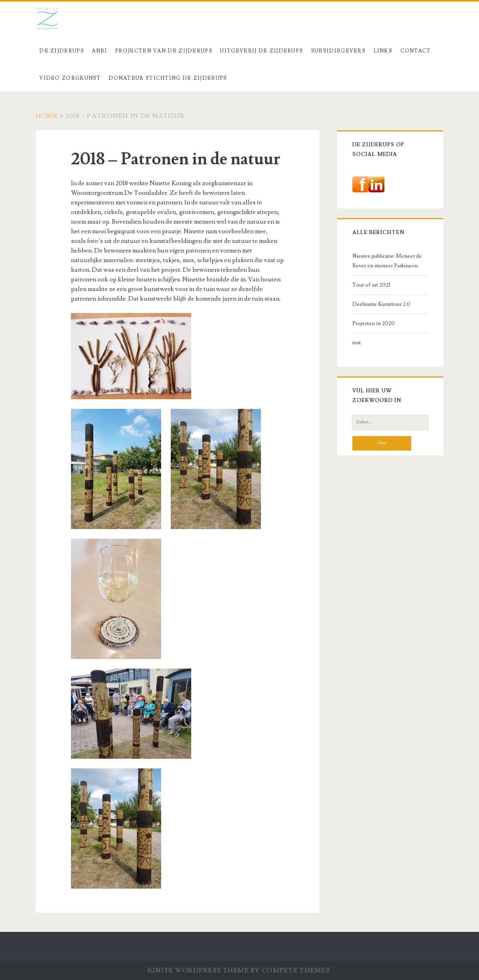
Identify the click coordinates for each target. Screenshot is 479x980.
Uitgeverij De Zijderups (262, 51)
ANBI (99, 51)
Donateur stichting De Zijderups (168, 78)
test (357, 343)
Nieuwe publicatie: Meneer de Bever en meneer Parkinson (387, 261)
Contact (416, 51)
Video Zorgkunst (70, 78)
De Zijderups (62, 51)
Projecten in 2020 (374, 323)
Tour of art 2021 (371, 285)
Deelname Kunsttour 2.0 (381, 304)
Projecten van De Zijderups (164, 51)
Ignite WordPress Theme (198, 970)
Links (383, 51)
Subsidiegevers (338, 51)
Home (47, 116)
